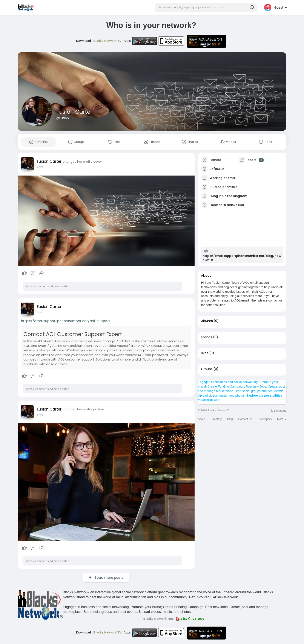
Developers (265, 419)
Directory (216, 419)
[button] (206, 8)
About (201, 419)
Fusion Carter (74, 112)
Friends (207, 337)
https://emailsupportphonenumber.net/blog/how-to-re (242, 258)
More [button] (282, 419)
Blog (230, 419)
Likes (205, 353)
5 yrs (40, 167)
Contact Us (245, 419)
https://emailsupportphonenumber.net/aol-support (66, 321)
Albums (207, 321)
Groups (207, 369)
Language (278, 411)
